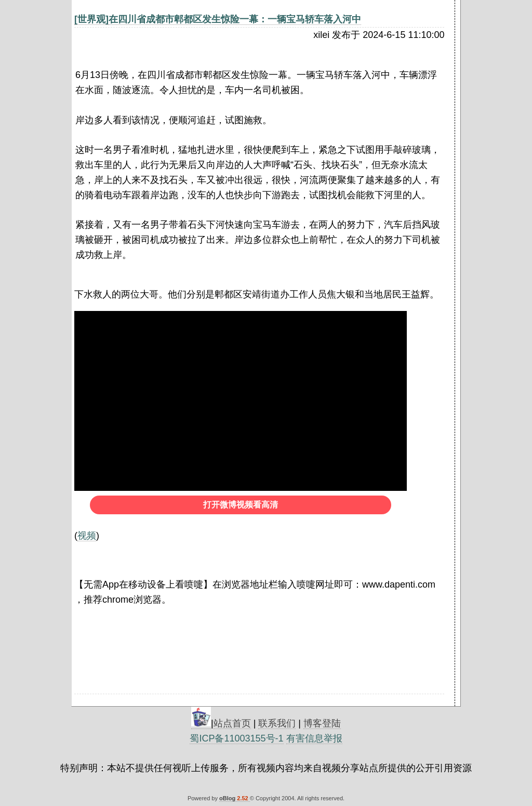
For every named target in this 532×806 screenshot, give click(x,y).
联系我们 (277, 723)
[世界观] (91, 19)
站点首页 (232, 723)
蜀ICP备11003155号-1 (236, 738)
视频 (87, 536)
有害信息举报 (314, 738)
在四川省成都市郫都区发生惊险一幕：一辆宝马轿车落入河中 (235, 19)
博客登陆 (322, 723)
